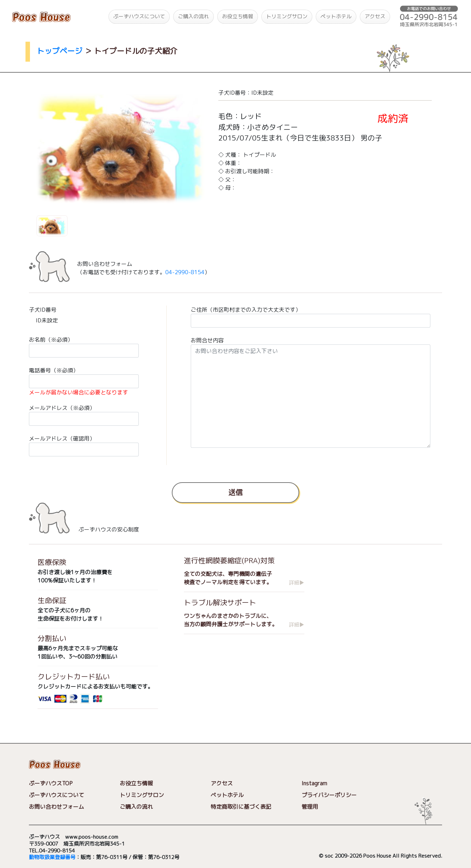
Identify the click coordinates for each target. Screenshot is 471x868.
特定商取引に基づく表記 (241, 807)
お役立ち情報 (238, 16)
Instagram (314, 783)
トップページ (60, 51)
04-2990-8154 (185, 272)
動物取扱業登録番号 (52, 857)
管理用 (310, 807)
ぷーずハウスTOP (51, 783)
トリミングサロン (287, 16)
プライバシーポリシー (329, 795)
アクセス (375, 16)
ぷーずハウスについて (139, 16)
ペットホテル (336, 16)
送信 (235, 492)
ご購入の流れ (193, 16)
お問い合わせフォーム (56, 807)
